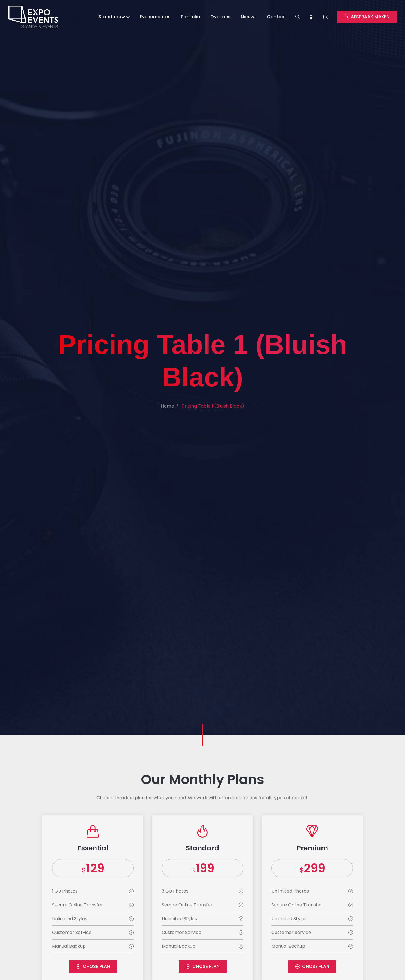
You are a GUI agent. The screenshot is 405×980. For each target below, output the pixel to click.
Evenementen (155, 17)
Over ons (220, 17)
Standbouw (114, 17)
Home (167, 406)
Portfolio (191, 17)
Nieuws (249, 17)
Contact (277, 17)
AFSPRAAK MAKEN (367, 17)
